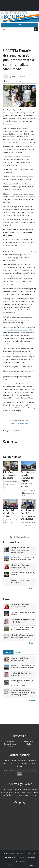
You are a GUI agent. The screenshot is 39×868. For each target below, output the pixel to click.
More (32, 588)
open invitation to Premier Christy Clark (19, 330)
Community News (10, 744)
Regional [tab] (18, 652)
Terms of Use (21, 853)
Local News (10, 741)
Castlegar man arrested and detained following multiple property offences (20, 550)
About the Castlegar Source (27, 858)
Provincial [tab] (8, 652)
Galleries (10, 747)
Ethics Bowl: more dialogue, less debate (10, 475)
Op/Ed (29, 744)
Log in (31, 865)
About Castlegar (19, 861)
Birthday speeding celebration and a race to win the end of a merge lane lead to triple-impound (22, 683)
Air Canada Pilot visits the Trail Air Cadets (10, 513)
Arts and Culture (29, 741)
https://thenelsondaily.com (20, 423)
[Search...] (18, 29)
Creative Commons (10, 858)
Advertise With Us (8, 853)
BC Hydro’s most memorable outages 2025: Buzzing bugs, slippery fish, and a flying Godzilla (23, 693)
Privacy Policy (32, 853)
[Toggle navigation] (19, 25)
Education (16, 431)
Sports (29, 747)
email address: (8, 771)
